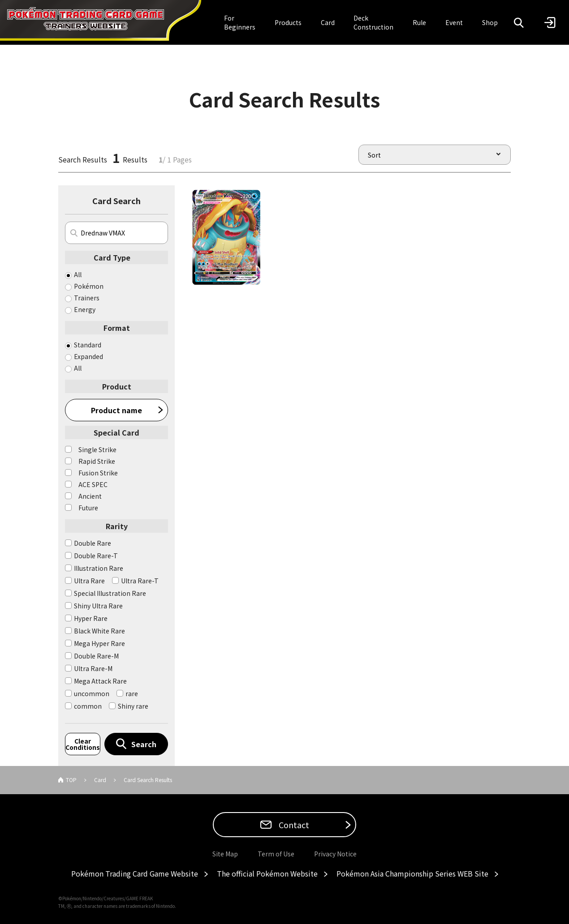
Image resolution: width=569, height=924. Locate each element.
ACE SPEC (93, 484)
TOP (71, 780)
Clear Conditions (83, 744)
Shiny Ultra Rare (98, 606)
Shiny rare (133, 706)
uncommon (92, 693)
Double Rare (93, 543)
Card (328, 22)
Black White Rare (99, 631)
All (78, 274)
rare (132, 693)
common (88, 706)
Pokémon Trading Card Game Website (135, 873)
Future (88, 508)
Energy (85, 309)
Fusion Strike (98, 473)
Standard (88, 345)
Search (144, 744)
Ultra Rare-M (93, 668)
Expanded (88, 356)
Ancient (90, 496)
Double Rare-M (96, 656)
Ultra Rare (89, 581)
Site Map (225, 854)
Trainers (87, 298)
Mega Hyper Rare (99, 643)
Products (288, 22)
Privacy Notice (335, 854)
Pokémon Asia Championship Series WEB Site (412, 873)
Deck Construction (373, 22)
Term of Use (276, 854)
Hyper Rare (91, 618)
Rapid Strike (97, 461)
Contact (293, 825)
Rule (419, 22)
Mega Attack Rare (100, 681)
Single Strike (97, 449)
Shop (490, 22)
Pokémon (89, 286)
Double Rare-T (96, 556)
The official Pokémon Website (267, 873)
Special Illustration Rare (110, 593)
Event (454, 22)
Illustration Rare (99, 568)
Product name (116, 410)
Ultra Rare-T (140, 581)
